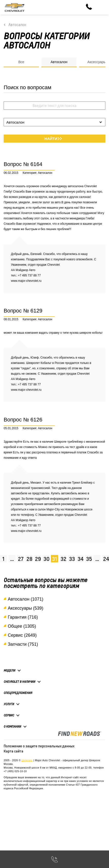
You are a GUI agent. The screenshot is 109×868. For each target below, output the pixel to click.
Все (21, 62)
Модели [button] (9, 670)
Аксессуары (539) (26, 608)
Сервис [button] (9, 715)
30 (47, 559)
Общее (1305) (22, 626)
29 (38, 559)
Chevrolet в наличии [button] (19, 682)
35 (89, 559)
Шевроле (27, 760)
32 (64, 559)
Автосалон (17, 25)
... (12, 559)
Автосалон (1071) (26, 599)
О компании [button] (12, 726)
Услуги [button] (9, 704)
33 (72, 559)
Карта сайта (14, 751)
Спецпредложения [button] (18, 693)
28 (29, 559)
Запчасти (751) (23, 644)
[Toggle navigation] (102, 7)
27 (21, 559)
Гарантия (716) (23, 617)
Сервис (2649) (22, 635)
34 (81, 559)
